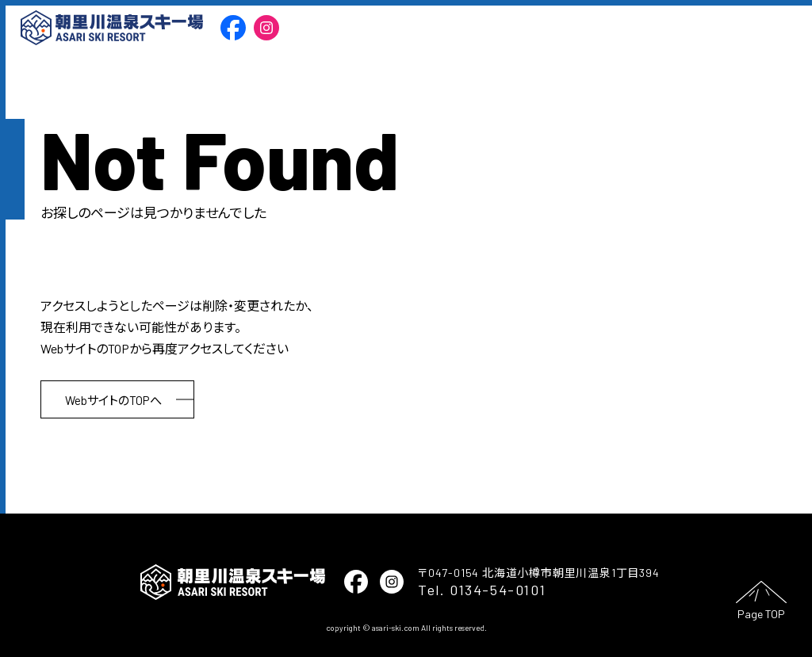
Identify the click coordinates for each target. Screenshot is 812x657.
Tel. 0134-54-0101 (482, 590)
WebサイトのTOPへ (113, 400)
